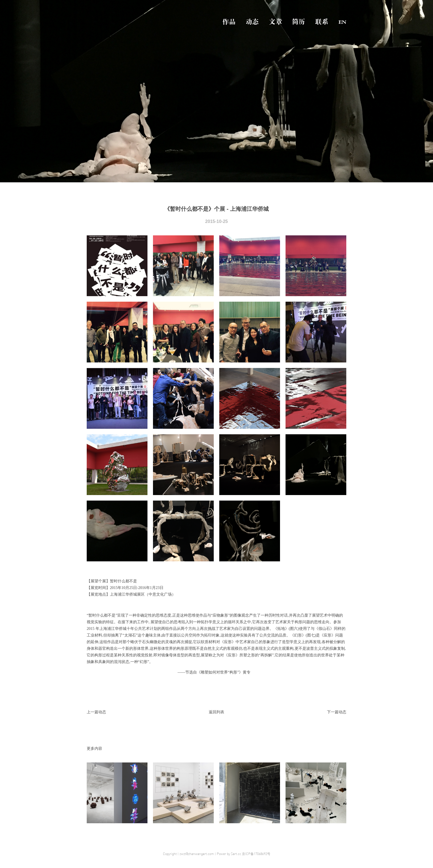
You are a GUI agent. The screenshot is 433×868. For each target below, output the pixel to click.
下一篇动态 (337, 712)
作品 (229, 22)
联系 (322, 22)
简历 (299, 22)
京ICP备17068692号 (256, 854)
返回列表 (216, 712)
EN (342, 22)
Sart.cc (236, 854)
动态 (252, 22)
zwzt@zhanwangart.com (197, 854)
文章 (275, 22)
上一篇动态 (96, 712)
